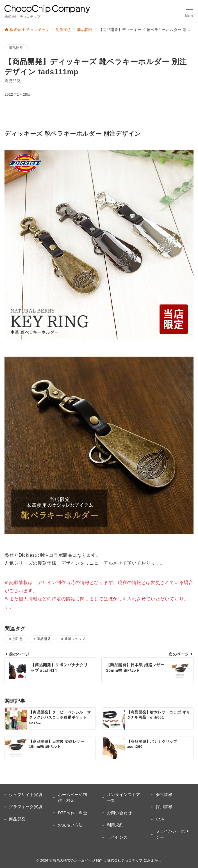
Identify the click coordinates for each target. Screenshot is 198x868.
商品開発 (16, 48)
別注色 (18, 639)
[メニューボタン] (189, 12)
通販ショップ (75, 639)
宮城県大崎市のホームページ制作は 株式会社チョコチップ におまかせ (105, 860)
